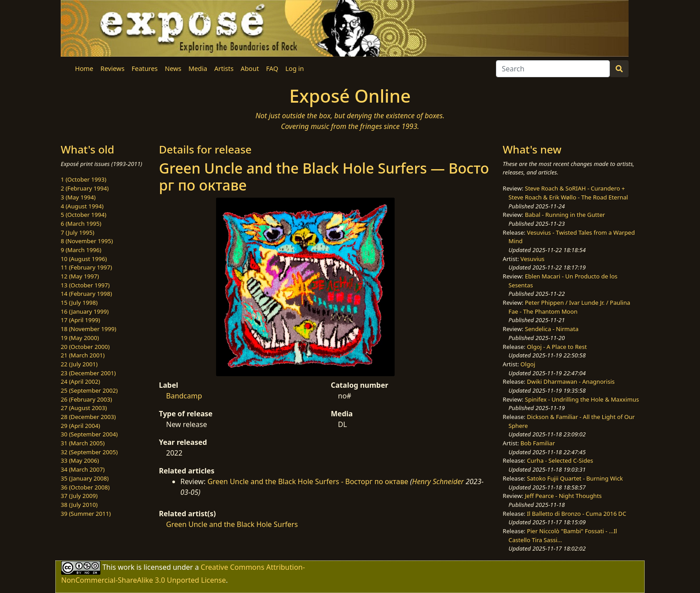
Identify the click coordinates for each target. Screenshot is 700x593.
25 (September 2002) (89, 390)
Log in (294, 68)
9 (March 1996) (81, 250)
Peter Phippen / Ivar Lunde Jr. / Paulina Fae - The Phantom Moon (569, 307)
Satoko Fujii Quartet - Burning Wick (575, 478)
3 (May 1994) (78, 197)
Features (145, 68)
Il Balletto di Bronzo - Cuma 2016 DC (576, 514)
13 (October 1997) (85, 285)
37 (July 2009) (79, 496)
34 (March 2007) (83, 469)
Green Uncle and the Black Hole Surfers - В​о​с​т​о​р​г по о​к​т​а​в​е (308, 481)
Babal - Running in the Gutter (565, 215)
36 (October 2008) (85, 487)
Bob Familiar (538, 443)
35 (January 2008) (85, 478)
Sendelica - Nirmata (552, 329)
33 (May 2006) (80, 460)
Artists (224, 68)
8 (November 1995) (87, 241)
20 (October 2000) (85, 347)
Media (198, 68)
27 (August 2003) (84, 408)
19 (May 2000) (80, 338)
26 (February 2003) (86, 399)
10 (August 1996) (84, 259)
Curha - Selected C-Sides (560, 460)
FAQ (272, 68)
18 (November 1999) (89, 329)
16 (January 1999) (85, 311)
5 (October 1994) (83, 215)
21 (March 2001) (83, 355)
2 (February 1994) (85, 188)
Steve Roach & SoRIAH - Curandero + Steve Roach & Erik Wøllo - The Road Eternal (568, 193)
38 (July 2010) (79, 505)
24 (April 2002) (80, 382)
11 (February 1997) (86, 267)
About (250, 68)
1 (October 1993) (83, 179)
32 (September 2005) (89, 452)
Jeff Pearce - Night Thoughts (563, 496)
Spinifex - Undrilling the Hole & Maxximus (582, 399)
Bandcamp (184, 396)
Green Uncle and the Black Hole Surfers (232, 524)
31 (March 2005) (83, 443)
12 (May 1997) (80, 276)
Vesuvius (533, 259)
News (173, 68)
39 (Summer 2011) (86, 514)
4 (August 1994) (82, 206)
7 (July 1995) (77, 232)
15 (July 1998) (79, 303)
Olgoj (528, 364)
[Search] (553, 69)
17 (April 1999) (80, 320)
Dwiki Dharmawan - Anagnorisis (571, 382)
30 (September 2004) (89, 434)
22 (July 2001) (79, 364)
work (126, 567)
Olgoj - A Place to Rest (557, 347)
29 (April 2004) (80, 426)
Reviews (112, 68)
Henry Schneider (438, 481)
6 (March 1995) (81, 224)
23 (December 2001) (88, 373)
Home (84, 68)
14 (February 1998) (86, 294)
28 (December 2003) (88, 417)
